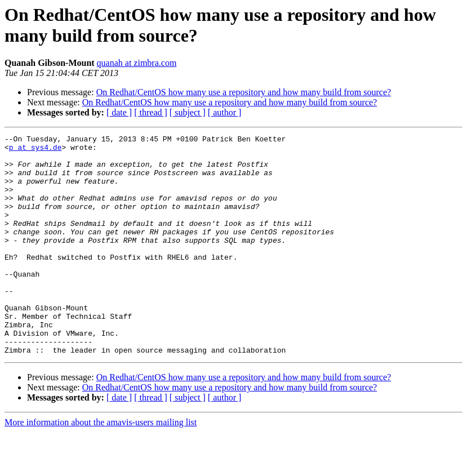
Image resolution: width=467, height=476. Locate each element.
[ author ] (225, 112)
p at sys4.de (35, 150)
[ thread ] (151, 112)
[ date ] (119, 112)
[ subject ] (188, 112)
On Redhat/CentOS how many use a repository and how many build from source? (244, 92)
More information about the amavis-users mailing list (101, 466)
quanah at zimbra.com (137, 63)
